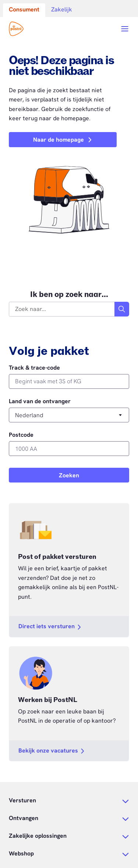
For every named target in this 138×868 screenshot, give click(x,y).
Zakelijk (62, 9)
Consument (24, 9)
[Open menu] (125, 29)
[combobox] (62, 309)
